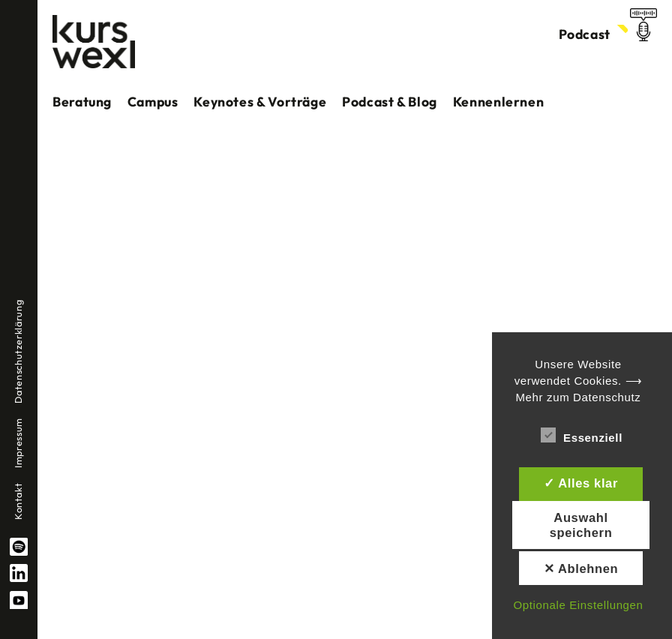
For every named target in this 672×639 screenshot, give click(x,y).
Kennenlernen (499, 102)
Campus (153, 102)
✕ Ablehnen (581, 568)
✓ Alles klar (581, 483)
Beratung (82, 102)
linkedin (19, 573)
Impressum (18, 443)
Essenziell (582, 435)
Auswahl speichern (581, 525)
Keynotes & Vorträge (260, 102)
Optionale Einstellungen (578, 605)
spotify (19, 547)
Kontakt (18, 501)
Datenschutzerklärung (18, 352)
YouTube (19, 600)
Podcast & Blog (390, 102)
